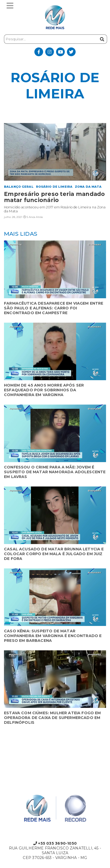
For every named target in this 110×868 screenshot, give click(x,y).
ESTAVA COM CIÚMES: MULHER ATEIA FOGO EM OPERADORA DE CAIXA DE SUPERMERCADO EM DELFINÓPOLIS (52, 718)
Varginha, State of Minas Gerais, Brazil (55, 752)
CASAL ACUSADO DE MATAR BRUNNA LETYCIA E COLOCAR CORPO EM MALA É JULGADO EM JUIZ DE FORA (54, 554)
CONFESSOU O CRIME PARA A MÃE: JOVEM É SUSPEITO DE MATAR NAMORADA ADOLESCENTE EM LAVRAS (55, 472)
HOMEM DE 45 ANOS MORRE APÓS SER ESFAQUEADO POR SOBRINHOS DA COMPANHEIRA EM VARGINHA (44, 390)
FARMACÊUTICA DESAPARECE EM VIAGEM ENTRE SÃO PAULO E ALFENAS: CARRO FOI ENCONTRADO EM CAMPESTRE (54, 308)
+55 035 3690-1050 (55, 843)
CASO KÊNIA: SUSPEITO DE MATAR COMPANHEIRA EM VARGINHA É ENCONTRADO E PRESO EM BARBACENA (53, 636)
